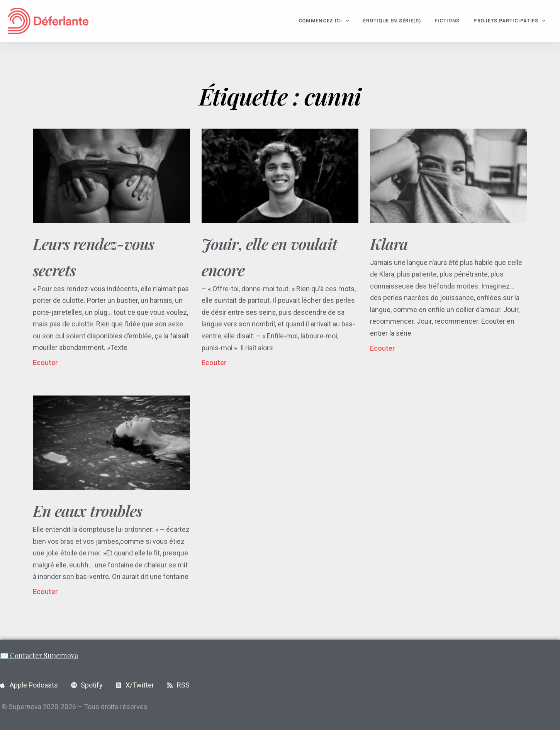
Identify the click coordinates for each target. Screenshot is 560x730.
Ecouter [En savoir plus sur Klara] (383, 348)
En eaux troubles (87, 510)
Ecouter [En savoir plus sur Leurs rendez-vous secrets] (45, 362)
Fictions (447, 21)
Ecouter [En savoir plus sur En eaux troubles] (45, 592)
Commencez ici (324, 21)
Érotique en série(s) (392, 21)
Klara (389, 244)
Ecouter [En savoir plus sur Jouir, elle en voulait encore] (214, 362)
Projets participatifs (509, 21)
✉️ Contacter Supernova (39, 655)
